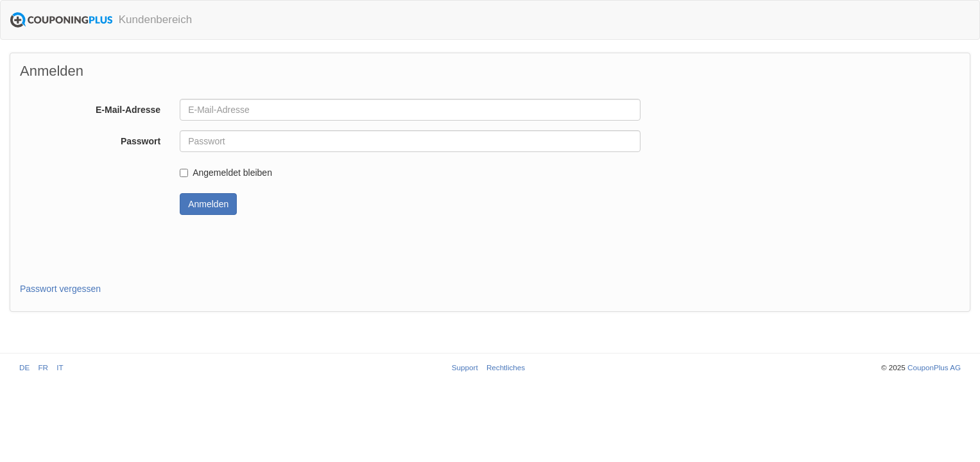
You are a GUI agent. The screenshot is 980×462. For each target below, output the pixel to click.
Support (465, 367)
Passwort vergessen (60, 289)
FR (43, 367)
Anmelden (208, 204)
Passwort (141, 141)
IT (60, 367)
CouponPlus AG (934, 367)
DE (24, 367)
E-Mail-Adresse (128, 110)
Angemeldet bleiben (226, 173)
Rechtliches (506, 367)
